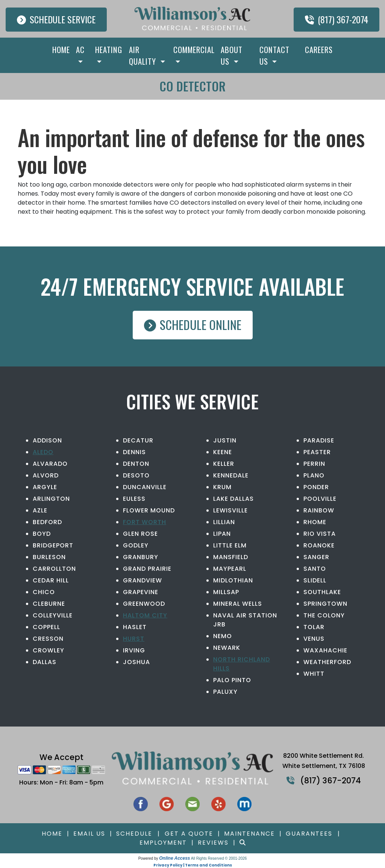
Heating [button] (109, 49)
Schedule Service (56, 19)
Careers (319, 49)
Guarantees (309, 834)
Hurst (134, 639)
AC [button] (80, 49)
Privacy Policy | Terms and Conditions (193, 865)
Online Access (174, 858)
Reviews (213, 843)
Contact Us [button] (274, 55)
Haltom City (145, 615)
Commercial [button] (194, 49)
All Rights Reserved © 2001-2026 (219, 858)
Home (61, 49)
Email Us (89, 834)
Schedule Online (193, 325)
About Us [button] (232, 55)
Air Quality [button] (144, 55)
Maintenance (249, 834)
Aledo (43, 452)
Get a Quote (189, 834)
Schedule (134, 834)
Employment (163, 843)
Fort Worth (145, 522)
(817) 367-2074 (336, 19)
